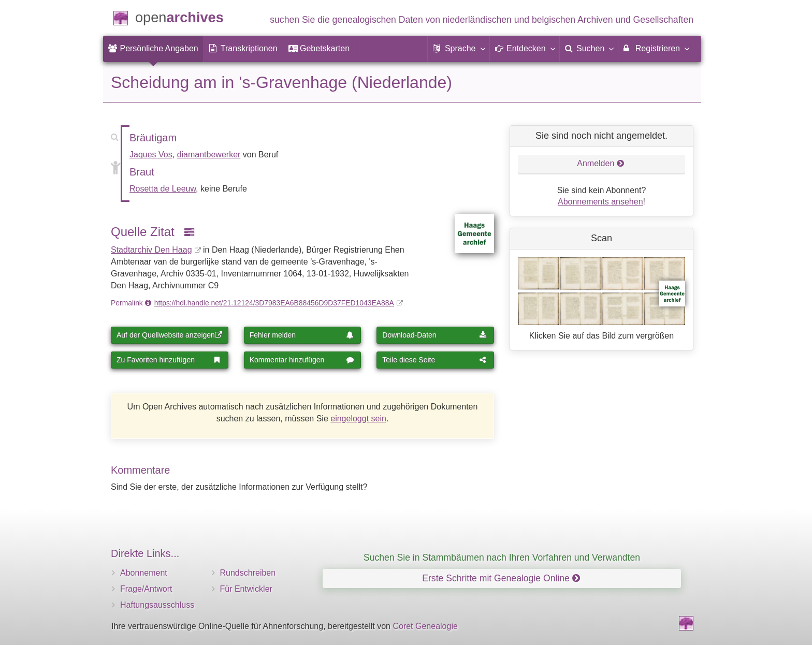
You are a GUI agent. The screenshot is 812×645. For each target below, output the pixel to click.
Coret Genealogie (425, 626)
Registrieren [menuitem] (656, 48)
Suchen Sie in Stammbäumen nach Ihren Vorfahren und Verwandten (502, 558)
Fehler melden (302, 335)
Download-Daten (434, 335)
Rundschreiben (248, 573)
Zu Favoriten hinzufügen (169, 360)
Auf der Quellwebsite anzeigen (169, 335)
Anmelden (601, 163)
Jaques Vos (151, 155)
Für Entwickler (246, 589)
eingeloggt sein (358, 419)
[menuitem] (153, 49)
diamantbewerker (209, 155)
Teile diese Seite (434, 360)
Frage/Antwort (146, 589)
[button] (458, 49)
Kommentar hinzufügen (302, 360)
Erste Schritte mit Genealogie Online (501, 578)
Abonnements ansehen (600, 202)
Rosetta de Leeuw (163, 189)
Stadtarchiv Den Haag (151, 250)
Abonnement (144, 573)
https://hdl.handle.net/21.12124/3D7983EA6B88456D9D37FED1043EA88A (274, 303)
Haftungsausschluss (157, 605)
